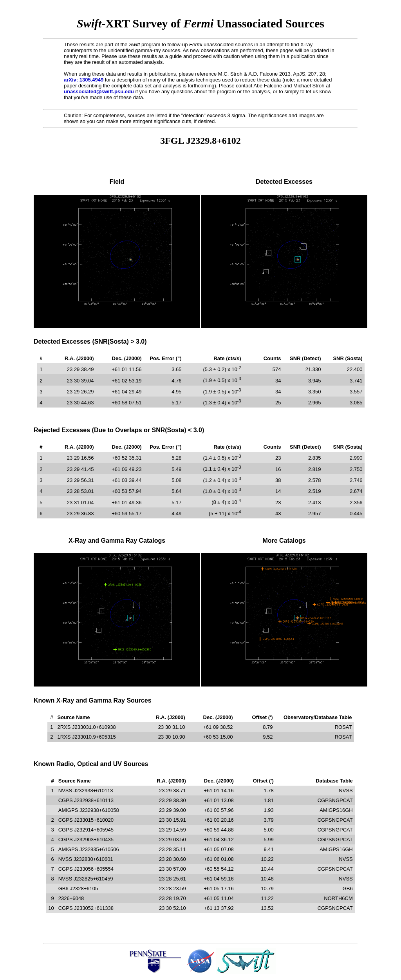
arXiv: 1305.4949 (84, 80)
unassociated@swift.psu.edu (99, 91)
